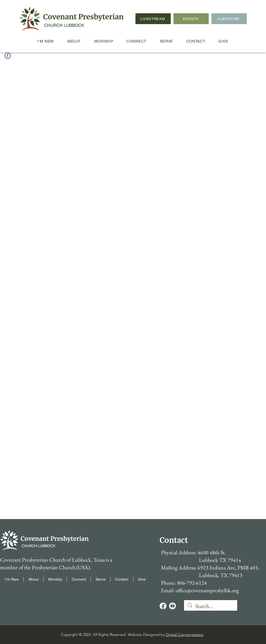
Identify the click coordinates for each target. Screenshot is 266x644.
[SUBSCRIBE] (229, 19)
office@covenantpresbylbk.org (207, 590)
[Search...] (211, 606)
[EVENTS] (191, 19)
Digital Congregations (185, 635)
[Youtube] (172, 606)
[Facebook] (163, 606)
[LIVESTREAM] (153, 19)
